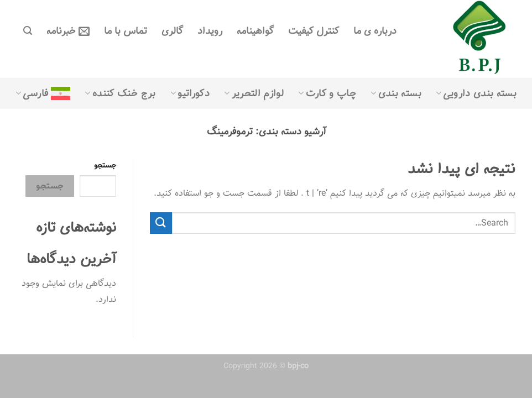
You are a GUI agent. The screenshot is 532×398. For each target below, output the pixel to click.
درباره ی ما (375, 31)
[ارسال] (161, 223)
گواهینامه (255, 31)
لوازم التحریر (254, 93)
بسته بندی (396, 93)
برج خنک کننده (120, 93)
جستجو (105, 166)
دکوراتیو (190, 93)
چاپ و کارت (327, 93)
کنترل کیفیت (314, 31)
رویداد (210, 31)
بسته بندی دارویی (476, 93)
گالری (172, 31)
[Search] (28, 31)
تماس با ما (126, 31)
